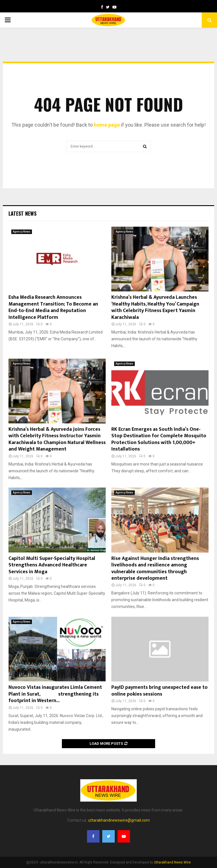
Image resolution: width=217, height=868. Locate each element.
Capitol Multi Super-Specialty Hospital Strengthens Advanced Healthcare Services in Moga (52, 565)
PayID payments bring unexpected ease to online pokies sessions (160, 691)
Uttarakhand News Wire (172, 862)
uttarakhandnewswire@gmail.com (119, 820)
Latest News (22, 213)
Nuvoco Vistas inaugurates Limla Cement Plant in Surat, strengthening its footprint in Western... (55, 694)
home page (107, 125)
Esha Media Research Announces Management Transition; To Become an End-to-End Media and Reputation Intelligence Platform (53, 307)
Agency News (22, 232)
